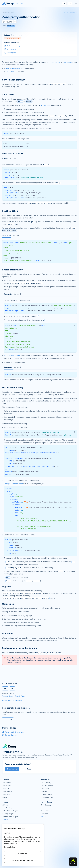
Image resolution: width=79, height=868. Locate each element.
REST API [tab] (13, 159)
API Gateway (7, 786)
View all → (6, 820)
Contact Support (9, 735)
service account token (14, 68)
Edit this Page (20, 696)
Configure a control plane (13, 484)
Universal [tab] (16, 235)
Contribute (8, 719)
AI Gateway (6, 788)
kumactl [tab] (5, 159)
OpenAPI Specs (46, 794)
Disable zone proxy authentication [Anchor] (19, 648)
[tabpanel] (39, 172)
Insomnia (44, 791)
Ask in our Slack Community (13, 732)
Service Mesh (7, 791)
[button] (74, 133)
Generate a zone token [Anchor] (12, 153)
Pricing (5, 797)
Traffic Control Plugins (10, 817)
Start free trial (12, 769)
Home (4, 13)
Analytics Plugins (8, 808)
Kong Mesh (11, 13)
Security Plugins (8, 814)
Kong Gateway (46, 783)
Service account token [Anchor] (14, 80)
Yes (5, 688)
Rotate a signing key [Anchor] (12, 270)
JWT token (44, 105)
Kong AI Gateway (47, 786)
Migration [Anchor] (7, 587)
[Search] (64, 3)
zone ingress (55, 62)
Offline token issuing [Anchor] (13, 388)
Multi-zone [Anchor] (8, 634)
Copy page (8, 22)
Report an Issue (8, 696)
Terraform (44, 814)
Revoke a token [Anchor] (10, 211)
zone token (10, 72)
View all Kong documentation (12, 700)
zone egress (67, 62)
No (12, 688)
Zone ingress (12, 49)
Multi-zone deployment (15, 46)
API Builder (6, 794)
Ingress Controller (47, 797)
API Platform (7, 783)
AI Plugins (6, 805)
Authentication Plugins (10, 811)
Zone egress (12, 53)
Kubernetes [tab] (6, 235)
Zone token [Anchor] (8, 95)
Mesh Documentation (13, 38)
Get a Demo (27, 769)
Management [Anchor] (8, 604)
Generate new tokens (12, 355)
